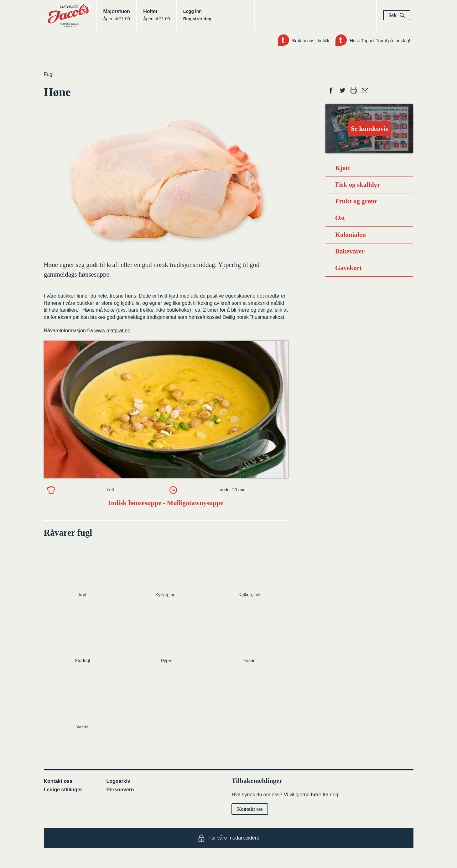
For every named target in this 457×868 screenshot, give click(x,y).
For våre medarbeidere (228, 838)
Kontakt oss (58, 781)
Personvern (120, 790)
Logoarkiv (118, 781)
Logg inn (192, 11)
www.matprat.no (112, 331)
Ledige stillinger (63, 790)
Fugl (49, 74)
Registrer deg (197, 19)
